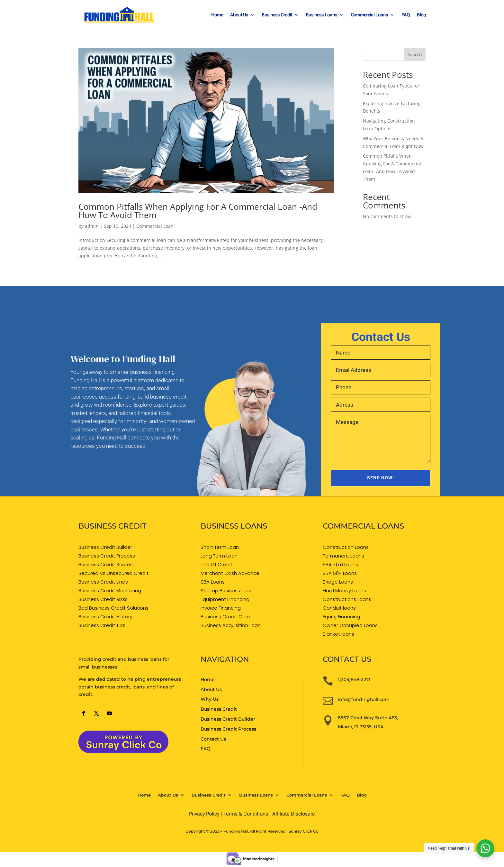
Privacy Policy (204, 814)
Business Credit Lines (103, 582)
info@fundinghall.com (364, 699)
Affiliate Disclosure (294, 814)
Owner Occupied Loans (350, 625)
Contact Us (213, 739)
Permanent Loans (343, 556)
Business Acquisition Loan (231, 625)
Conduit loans (339, 608)
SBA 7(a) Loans (340, 564)
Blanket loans (338, 634)
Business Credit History (105, 617)
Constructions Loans (347, 599)
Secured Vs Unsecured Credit (113, 573)
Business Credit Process (107, 556)
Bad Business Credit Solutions (113, 608)
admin (92, 226)
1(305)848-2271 (354, 679)
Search (415, 55)
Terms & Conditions (246, 814)
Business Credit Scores (106, 564)
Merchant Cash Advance (230, 573)
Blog (421, 15)
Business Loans (321, 15)
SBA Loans (213, 582)
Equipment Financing (225, 599)
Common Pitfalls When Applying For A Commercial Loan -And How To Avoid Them (198, 211)
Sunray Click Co (304, 831)
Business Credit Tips (102, 625)
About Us (239, 15)
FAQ (406, 15)
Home (217, 15)
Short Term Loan (220, 547)
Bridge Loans (338, 582)
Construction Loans (346, 547)
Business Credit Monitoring (110, 590)
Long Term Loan (219, 556)
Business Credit (277, 15)
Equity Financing (341, 617)
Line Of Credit (216, 564)
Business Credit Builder (105, 547)
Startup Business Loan (227, 590)
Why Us (210, 699)
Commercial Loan (155, 226)
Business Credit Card (225, 617)
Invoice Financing (221, 608)
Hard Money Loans (344, 590)
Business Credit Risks (103, 599)
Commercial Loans (369, 15)
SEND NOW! (381, 478)
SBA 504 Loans (340, 573)
